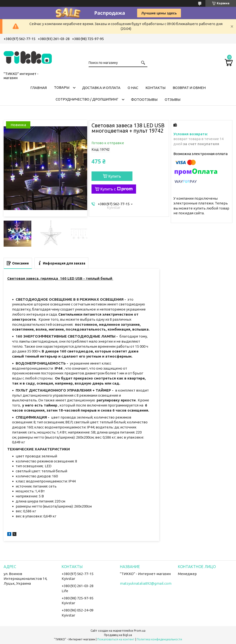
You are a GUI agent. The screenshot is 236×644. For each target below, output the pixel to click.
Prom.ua (140, 631)
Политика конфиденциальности (159, 639)
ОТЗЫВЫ (173, 99)
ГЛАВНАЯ (39, 88)
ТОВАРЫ (62, 87)
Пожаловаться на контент (116, 639)
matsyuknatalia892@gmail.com (146, 583)
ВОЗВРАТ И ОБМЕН (189, 88)
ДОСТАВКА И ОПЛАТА (101, 88)
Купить (115, 176)
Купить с (117, 189)
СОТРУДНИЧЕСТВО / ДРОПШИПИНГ (87, 99)
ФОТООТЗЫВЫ (144, 99)
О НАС (133, 88)
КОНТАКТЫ (155, 88)
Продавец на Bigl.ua (118, 635)
